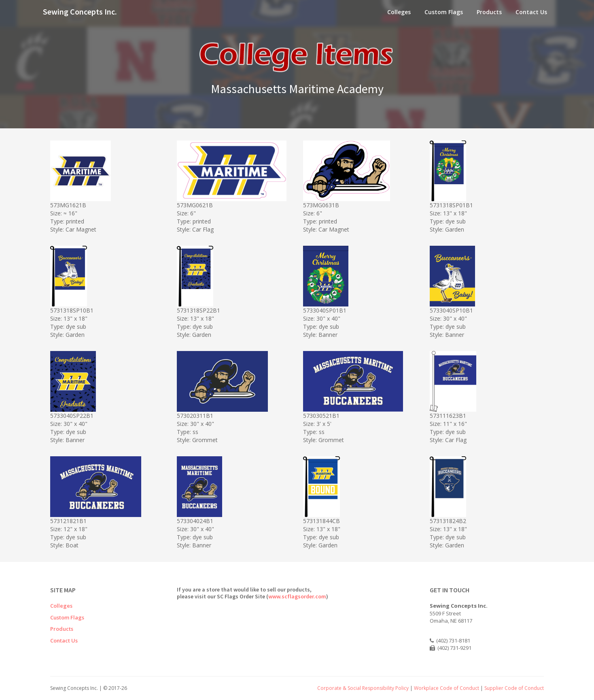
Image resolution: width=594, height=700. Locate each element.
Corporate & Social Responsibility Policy (363, 688)
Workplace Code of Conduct (447, 688)
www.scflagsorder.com (297, 596)
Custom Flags (444, 12)
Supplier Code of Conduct (514, 688)
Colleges (399, 12)
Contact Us (531, 12)
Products (489, 12)
